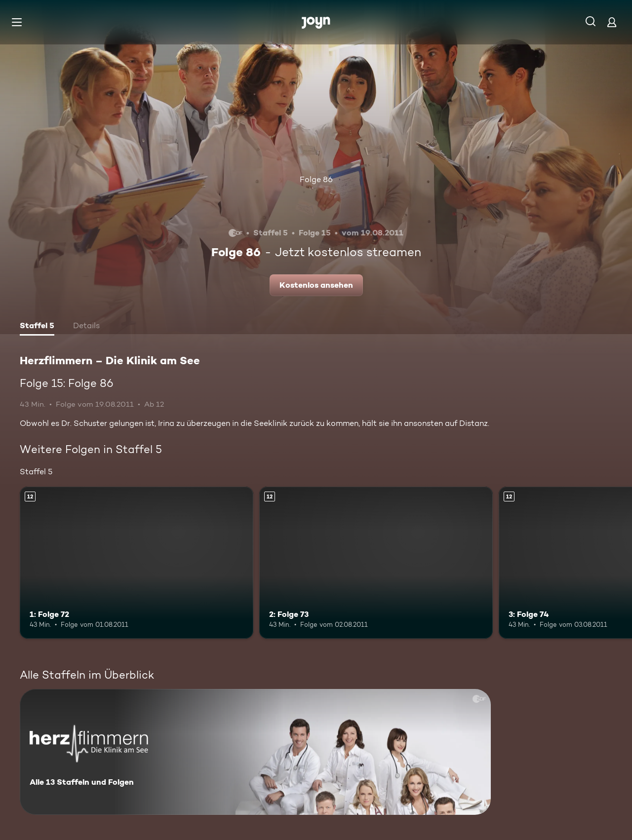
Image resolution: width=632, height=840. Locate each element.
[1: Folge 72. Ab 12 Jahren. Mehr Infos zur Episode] (137, 562)
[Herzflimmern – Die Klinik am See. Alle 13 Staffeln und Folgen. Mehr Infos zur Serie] (255, 752)
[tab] (37, 327)
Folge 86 (316, 179)
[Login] (612, 22)
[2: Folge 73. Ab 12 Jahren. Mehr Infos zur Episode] (376, 562)
